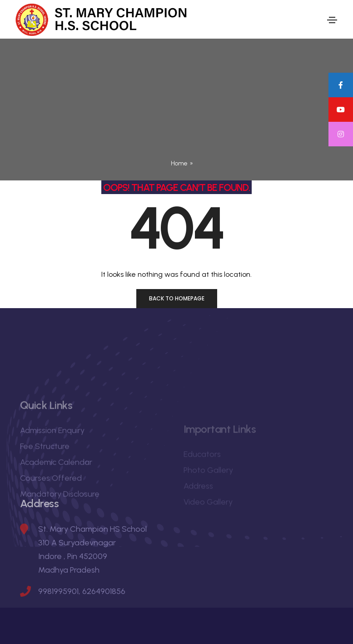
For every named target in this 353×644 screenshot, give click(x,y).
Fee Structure (45, 484)
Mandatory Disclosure (60, 531)
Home (179, 163)
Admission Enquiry (52, 468)
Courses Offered (51, 515)
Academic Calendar (56, 499)
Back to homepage (177, 298)
